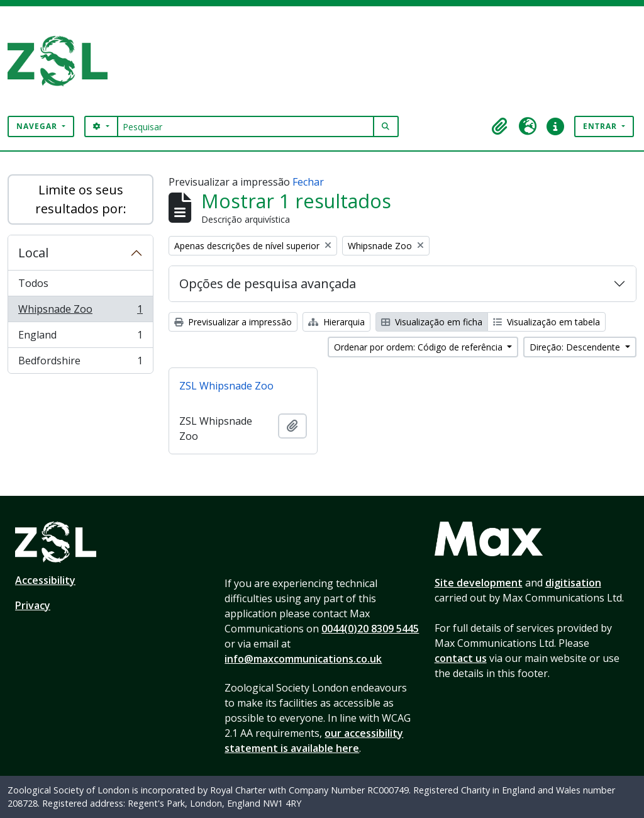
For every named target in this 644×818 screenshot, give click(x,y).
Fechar (308, 182)
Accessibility (45, 580)
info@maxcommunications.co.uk (303, 659)
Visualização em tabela (547, 322)
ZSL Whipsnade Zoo (226, 386)
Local (33, 253)
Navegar (38, 126)
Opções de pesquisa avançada (268, 283)
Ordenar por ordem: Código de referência (419, 347)
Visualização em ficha (432, 322)
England (80, 338)
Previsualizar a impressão (233, 322)
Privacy (33, 605)
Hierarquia (336, 322)
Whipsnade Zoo (80, 312)
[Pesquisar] (246, 126)
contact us (461, 658)
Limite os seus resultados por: (81, 199)
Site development (479, 583)
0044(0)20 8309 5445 (370, 629)
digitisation (573, 583)
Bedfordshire (80, 363)
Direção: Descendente (576, 347)
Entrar (601, 126)
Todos (33, 283)
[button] (500, 126)
